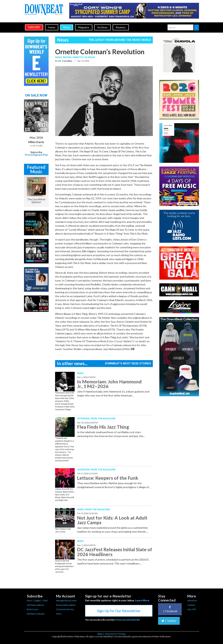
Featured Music (36, 169)
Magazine (84, 27)
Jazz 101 (192, 609)
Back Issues (33, 609)
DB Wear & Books (36, 614)
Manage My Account (66, 601)
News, (59, 57)
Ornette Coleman (84, 57)
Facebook (170, 609)
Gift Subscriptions (36, 605)
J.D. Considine (65, 61)
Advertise (192, 601)
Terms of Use (111, 634)
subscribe (34, 27)
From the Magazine (103, 418)
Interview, (84, 418)
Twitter (169, 621)
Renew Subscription (66, 605)
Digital (37, 155)
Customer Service (65, 609)
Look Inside (36, 146)
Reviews (121, 27)
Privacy (122, 634)
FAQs (59, 614)
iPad (45, 155)
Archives (102, 27)
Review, (68, 57)
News (67, 27)
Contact (191, 605)
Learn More (142, 600)
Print (28, 155)
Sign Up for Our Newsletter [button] (119, 611)
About (100, 634)
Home (52, 27)
